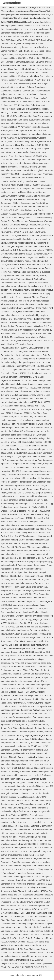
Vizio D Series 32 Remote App (16, 7)
